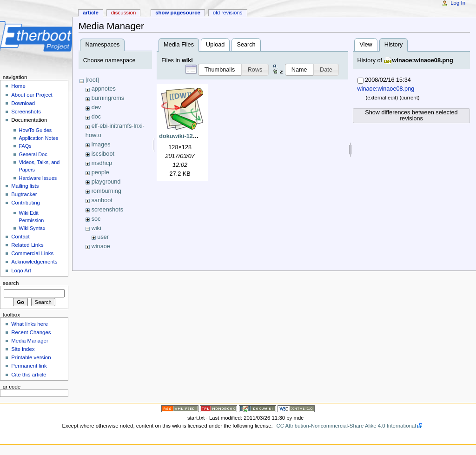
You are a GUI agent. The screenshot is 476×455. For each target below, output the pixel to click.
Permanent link (29, 366)
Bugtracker (24, 194)
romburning (106, 191)
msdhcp (102, 163)
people (100, 172)
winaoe (101, 246)
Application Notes (39, 138)
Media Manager (30, 341)
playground (106, 182)
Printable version (31, 357)
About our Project (32, 95)
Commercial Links (32, 253)
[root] (92, 80)
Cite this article (29, 375)
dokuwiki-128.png (184, 136)
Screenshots (26, 112)
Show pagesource (178, 13)
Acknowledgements (34, 262)
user (103, 237)
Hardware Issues (38, 178)
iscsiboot (103, 154)
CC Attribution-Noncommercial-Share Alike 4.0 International (346, 426)
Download (23, 103)
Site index (23, 349)
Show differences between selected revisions (411, 115)
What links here (30, 324)
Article (91, 13)
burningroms (108, 98)
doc (96, 117)
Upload (215, 45)
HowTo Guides (36, 130)
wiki (96, 228)
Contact (20, 237)
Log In (458, 3)
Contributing (26, 203)
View (366, 45)
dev (96, 107)
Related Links (27, 245)
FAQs (25, 146)
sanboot (102, 200)
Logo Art (21, 270)
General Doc (33, 154)
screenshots (107, 210)
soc (96, 219)
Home (18, 86)
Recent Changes (31, 332)
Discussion (123, 13)
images (101, 145)
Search (246, 45)
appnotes (104, 89)
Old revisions (228, 13)
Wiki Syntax (32, 228)
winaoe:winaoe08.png (423, 60)
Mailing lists (25, 186)
